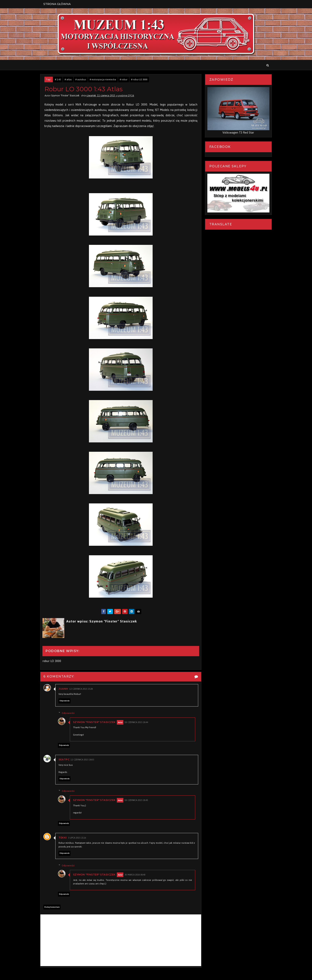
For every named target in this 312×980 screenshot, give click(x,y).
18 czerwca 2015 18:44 (138, 723)
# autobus (82, 80)
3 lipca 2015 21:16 (78, 838)
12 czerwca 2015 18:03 (84, 760)
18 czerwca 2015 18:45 (138, 801)
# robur (125, 80)
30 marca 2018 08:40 (137, 875)
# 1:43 (59, 80)
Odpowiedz (66, 701)
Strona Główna (58, 4)
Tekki (64, 838)
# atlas (70, 80)
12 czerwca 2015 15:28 (83, 689)
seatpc (65, 760)
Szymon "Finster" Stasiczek (96, 722)
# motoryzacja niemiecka (104, 80)
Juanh (65, 689)
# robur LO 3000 (141, 80)
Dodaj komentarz (53, 907)
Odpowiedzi (70, 713)
